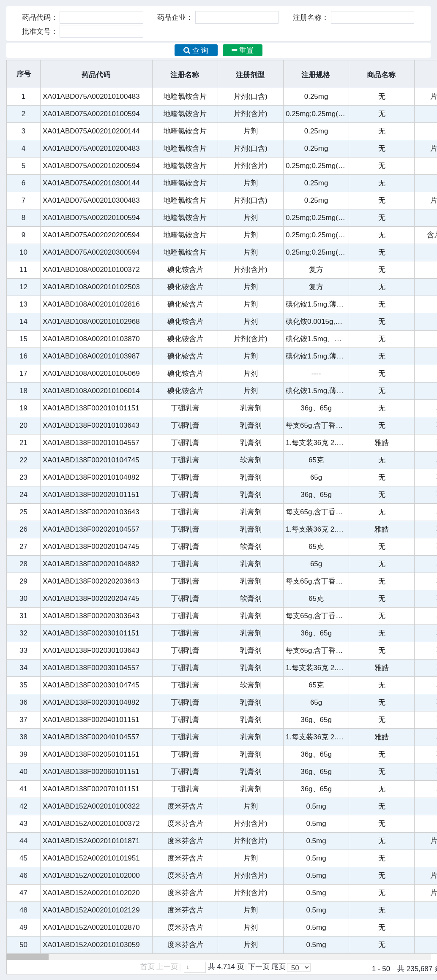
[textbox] (195, 967)
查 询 (196, 50)
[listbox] (299, 967)
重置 (243, 50)
